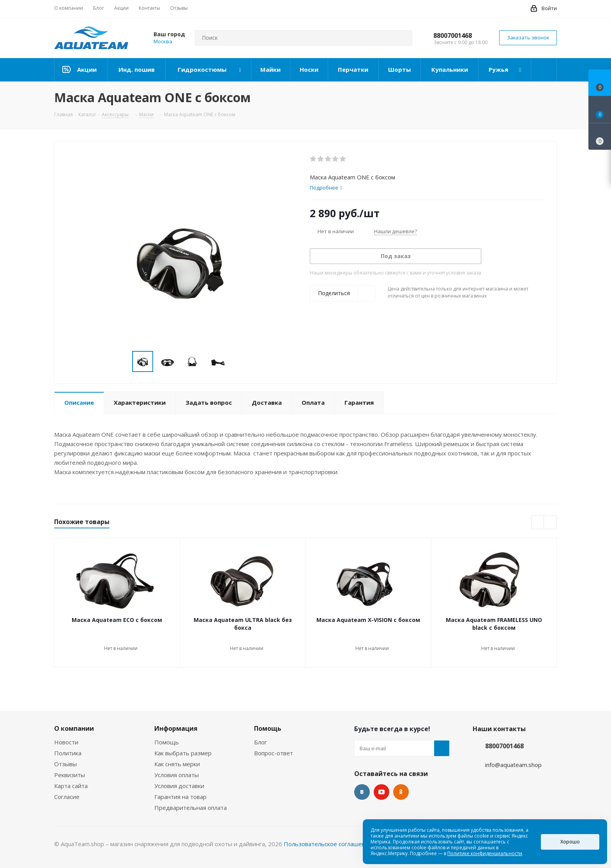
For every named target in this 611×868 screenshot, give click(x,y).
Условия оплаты (177, 775)
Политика (68, 753)
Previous (123, 362)
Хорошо (570, 842)
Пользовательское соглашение (328, 844)
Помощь (167, 742)
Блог (260, 742)
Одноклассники (401, 792)
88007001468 (453, 35)
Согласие (67, 797)
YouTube (381, 792)
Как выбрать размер (183, 753)
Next (237, 362)
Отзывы (65, 764)
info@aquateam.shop (513, 765)
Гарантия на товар (180, 797)
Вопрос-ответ (274, 753)
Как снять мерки (177, 764)
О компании (74, 728)
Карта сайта (71, 786)
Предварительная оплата (191, 808)
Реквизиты (70, 775)
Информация (176, 728)
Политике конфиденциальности (485, 853)
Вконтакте (362, 792)
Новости (66, 742)
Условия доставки (179, 786)
